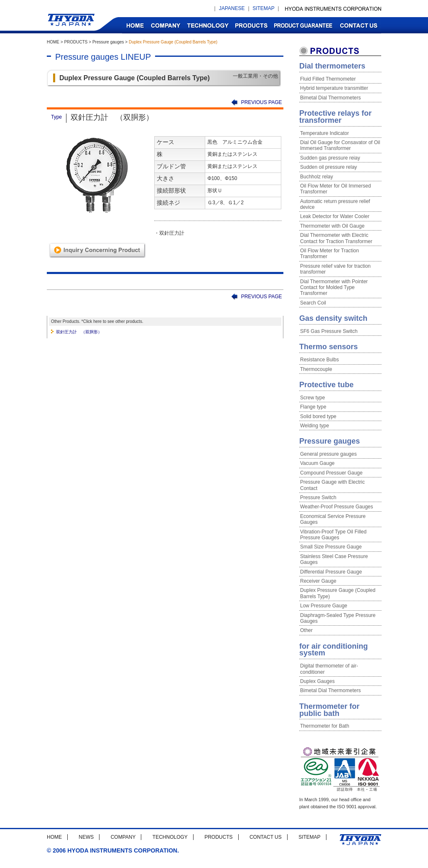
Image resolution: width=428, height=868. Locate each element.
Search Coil (313, 303)
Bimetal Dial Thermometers (330, 98)
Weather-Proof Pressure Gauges (337, 507)
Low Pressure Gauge (324, 606)
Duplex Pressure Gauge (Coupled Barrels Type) (338, 593)
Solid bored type (318, 416)
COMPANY (166, 25)
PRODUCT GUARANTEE (303, 25)
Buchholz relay (317, 177)
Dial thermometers (332, 66)
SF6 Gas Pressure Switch (329, 331)
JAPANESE (232, 8)
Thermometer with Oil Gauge (332, 226)
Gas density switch (333, 318)
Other (306, 630)
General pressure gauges (328, 454)
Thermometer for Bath (325, 726)
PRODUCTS (251, 25)
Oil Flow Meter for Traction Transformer (330, 254)
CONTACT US (358, 25)
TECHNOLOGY (208, 25)
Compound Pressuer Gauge (331, 473)
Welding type (315, 426)
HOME (135, 25)
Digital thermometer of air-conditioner (329, 669)
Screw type (312, 398)
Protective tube (326, 385)
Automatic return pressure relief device (335, 204)
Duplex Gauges (317, 681)
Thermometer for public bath (329, 710)
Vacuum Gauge (317, 463)
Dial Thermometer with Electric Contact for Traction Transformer (336, 238)
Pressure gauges (330, 441)
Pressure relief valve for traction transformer (335, 269)
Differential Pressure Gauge (331, 572)
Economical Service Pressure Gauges (333, 519)
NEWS (86, 837)
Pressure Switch (318, 497)
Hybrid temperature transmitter (334, 88)
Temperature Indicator (325, 133)
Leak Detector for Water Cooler (335, 216)
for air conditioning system (334, 650)
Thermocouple (316, 369)
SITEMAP (263, 8)
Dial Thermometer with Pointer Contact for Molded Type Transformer (334, 288)
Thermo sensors (329, 347)
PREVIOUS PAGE (262, 102)
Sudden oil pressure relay (329, 167)
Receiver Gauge (318, 581)
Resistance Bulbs (320, 360)
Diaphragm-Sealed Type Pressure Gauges (338, 618)
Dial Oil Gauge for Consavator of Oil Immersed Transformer (340, 145)
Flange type (313, 407)
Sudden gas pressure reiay (330, 158)
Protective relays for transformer (335, 117)
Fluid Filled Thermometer (328, 79)
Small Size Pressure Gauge (331, 547)
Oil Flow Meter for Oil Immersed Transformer (335, 189)
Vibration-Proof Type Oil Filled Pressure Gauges (333, 535)
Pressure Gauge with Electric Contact (332, 485)
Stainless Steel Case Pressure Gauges (334, 559)
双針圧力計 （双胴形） (79, 332)
